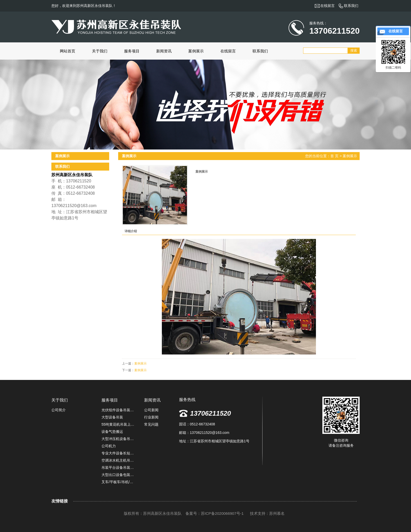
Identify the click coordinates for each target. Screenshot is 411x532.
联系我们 (260, 51)
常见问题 (151, 424)
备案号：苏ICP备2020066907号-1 (215, 513)
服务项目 (132, 51)
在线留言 (228, 51)
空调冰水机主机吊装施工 (119, 460)
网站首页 (68, 51)
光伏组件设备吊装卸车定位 (119, 410)
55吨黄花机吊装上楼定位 (119, 424)
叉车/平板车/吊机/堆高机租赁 (119, 482)
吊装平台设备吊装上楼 (119, 468)
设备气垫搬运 (112, 432)
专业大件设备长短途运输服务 (119, 453)
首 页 (334, 156)
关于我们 (100, 51)
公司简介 (59, 410)
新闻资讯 (164, 51)
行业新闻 (151, 417)
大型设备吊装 (112, 417)
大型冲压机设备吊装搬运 (119, 439)
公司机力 (109, 446)
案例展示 (196, 51)
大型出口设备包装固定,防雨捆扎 (119, 475)
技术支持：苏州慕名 (267, 513)
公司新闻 (151, 410)
